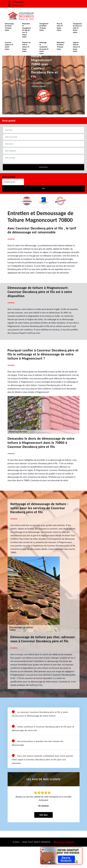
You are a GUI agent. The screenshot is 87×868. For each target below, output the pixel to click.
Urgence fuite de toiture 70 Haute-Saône (76, 47)
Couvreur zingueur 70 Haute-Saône (9, 46)
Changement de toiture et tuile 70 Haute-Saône (77, 28)
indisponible (16, 6)
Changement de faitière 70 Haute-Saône (44, 27)
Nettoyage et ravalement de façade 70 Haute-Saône (44, 48)
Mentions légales (64, 842)
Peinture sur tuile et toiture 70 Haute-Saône (27, 47)
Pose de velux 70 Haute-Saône (60, 27)
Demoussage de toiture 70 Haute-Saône (9, 27)
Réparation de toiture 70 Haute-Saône (61, 46)
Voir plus (43, 815)
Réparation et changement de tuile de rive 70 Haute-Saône (27, 30)
